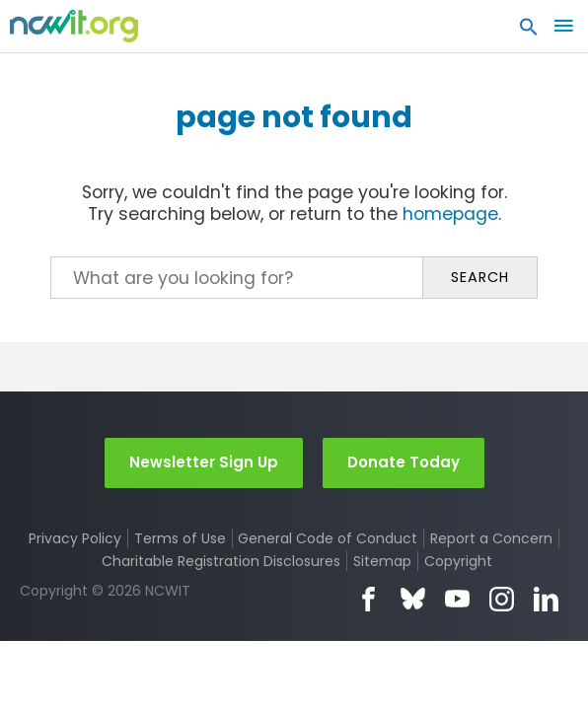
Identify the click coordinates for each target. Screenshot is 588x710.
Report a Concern (491, 538)
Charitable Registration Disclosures (221, 561)
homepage (450, 214)
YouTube (457, 599)
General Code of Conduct (328, 538)
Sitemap (382, 561)
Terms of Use (180, 538)
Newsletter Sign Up (204, 462)
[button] (529, 32)
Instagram (502, 599)
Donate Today (404, 462)
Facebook (368, 599)
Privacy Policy (75, 538)
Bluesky (413, 599)
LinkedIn (546, 599)
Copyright (458, 561)
